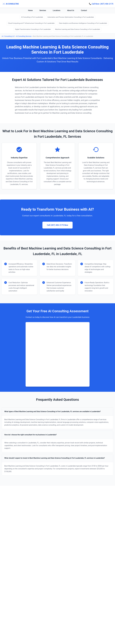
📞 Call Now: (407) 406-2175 (101, 4)
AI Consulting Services (24, 36)
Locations (57, 10)
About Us (71, 10)
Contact (84, 10)
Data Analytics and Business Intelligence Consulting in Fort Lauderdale (83, 23)
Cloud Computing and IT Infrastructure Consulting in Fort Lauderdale (31, 23)
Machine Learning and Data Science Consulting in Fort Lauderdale (77, 29)
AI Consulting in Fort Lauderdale (32, 17)
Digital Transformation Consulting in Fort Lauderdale (33, 29)
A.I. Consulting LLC (8, 36)
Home (30, 10)
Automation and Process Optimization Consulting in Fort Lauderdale (71, 17)
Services (43, 10)
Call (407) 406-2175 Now (57, 225)
